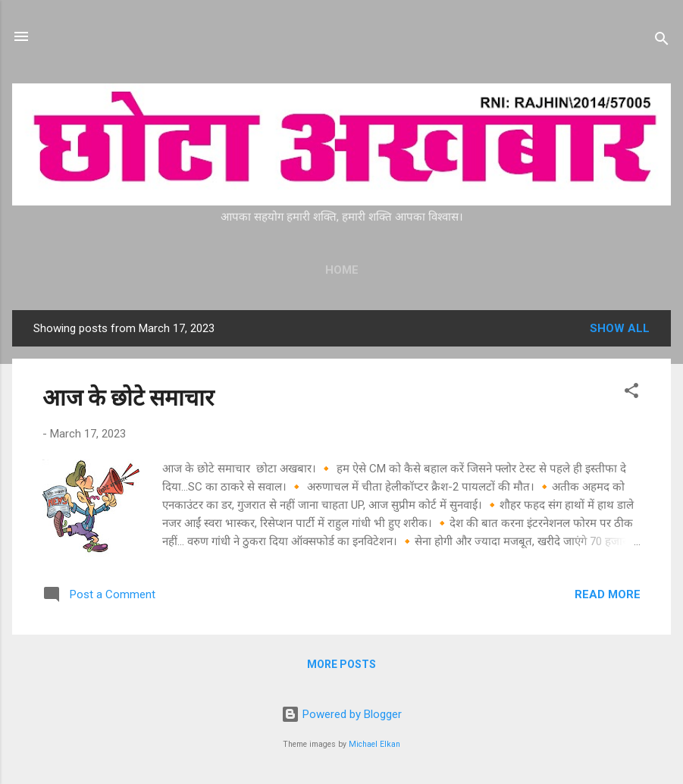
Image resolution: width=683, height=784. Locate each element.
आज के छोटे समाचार (128, 398)
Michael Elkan (374, 744)
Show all (620, 328)
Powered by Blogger (341, 714)
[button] (631, 393)
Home (342, 270)
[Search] (662, 41)
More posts (341, 664)
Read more (608, 594)
